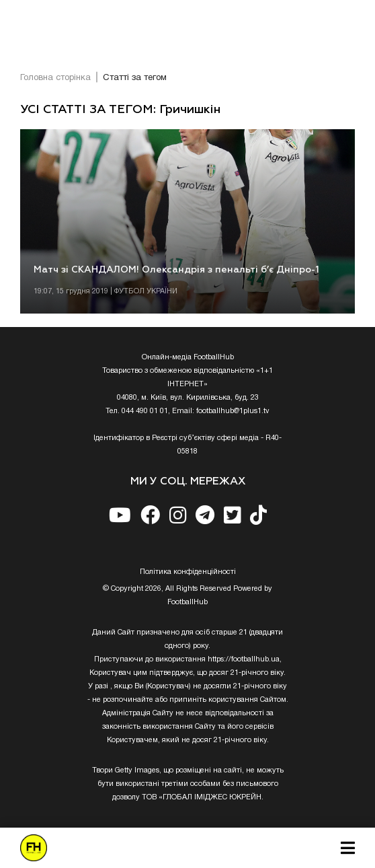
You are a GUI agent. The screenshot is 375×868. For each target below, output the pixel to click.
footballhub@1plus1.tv (233, 411)
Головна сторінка (55, 78)
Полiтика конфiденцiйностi (188, 572)
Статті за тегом (135, 78)
